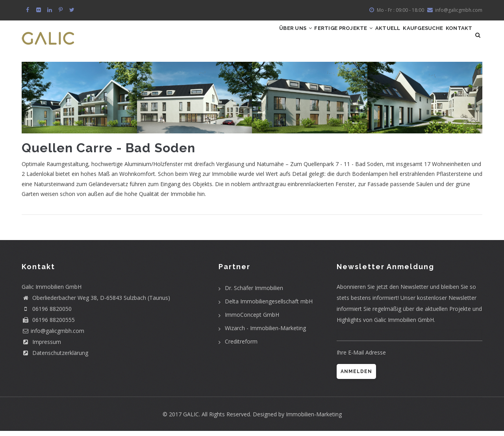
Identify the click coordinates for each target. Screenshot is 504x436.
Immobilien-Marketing (314, 419)
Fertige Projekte (310, 38)
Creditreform (241, 346)
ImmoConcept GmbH (252, 320)
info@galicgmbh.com (459, 10)
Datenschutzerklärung (55, 358)
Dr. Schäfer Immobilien (254, 293)
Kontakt (455, 38)
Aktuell (364, 38)
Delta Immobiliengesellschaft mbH (269, 306)
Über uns (251, 38)
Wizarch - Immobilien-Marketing (265, 333)
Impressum (41, 347)
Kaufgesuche (409, 38)
